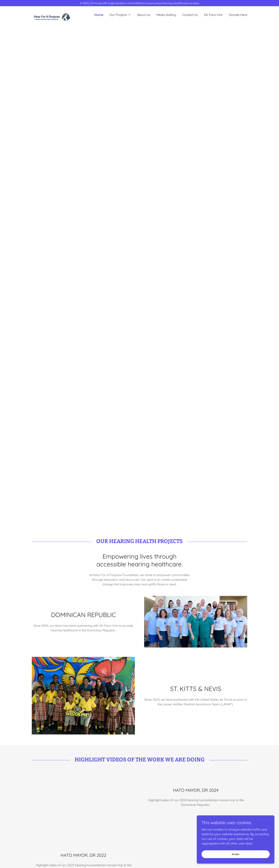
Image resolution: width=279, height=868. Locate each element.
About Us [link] (144, 15)
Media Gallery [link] (166, 15)
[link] (59, 13)
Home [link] (99, 15)
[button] (120, 15)
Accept (236, 854)
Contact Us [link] (190, 15)
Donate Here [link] (238, 15)
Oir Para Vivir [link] (213, 15)
